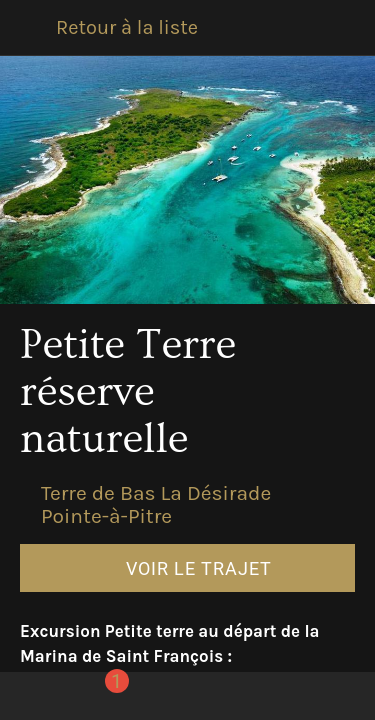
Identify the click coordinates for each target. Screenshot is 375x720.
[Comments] (102, 696)
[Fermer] (28, 28)
